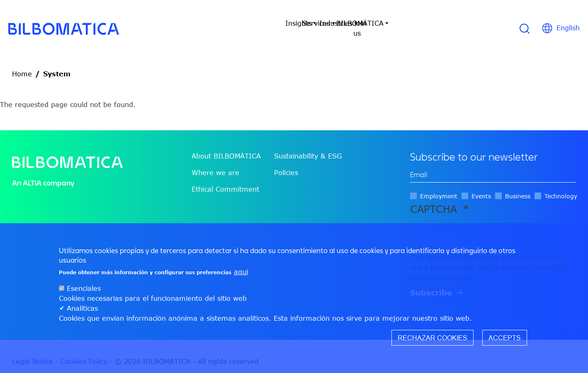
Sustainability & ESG (308, 146)
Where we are (215, 163)
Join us (431, 23)
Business (518, 186)
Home (22, 64)
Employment (439, 186)
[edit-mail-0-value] (493, 165)
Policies (286, 163)
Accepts (505, 338)
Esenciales (84, 288)
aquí (241, 272)
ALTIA (32, 173)
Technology (561, 186)
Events (481, 186)
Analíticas (82, 308)
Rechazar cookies (432, 338)
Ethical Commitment (225, 179)
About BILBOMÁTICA (226, 146)
